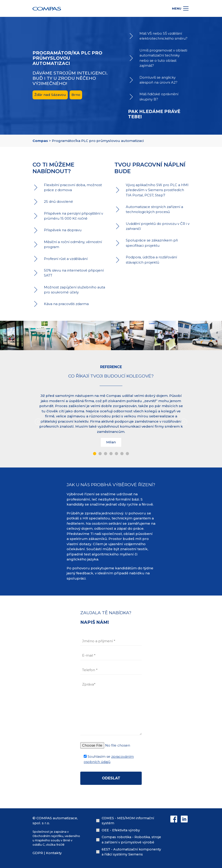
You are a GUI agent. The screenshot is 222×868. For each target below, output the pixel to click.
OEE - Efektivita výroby (121, 830)
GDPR (38, 853)
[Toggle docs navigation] (186, 8)
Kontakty (54, 853)
